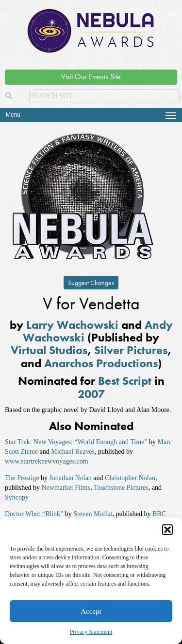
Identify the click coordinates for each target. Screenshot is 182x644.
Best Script (125, 381)
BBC (159, 514)
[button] (167, 530)
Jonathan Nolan (70, 478)
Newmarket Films (66, 488)
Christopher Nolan (130, 478)
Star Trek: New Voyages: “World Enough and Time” (76, 442)
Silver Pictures (131, 350)
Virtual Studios (49, 350)
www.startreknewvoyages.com (47, 461)
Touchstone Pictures (121, 488)
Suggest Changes (91, 283)
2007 (91, 394)
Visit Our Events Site (91, 77)
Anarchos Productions (101, 363)
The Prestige (22, 478)
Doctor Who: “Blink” (34, 514)
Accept (91, 611)
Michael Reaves (73, 452)
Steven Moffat (93, 514)
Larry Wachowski (72, 325)
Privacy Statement (91, 632)
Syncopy (17, 497)
